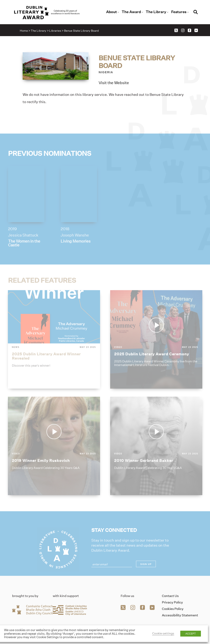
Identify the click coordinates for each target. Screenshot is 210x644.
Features (179, 12)
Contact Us (170, 596)
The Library (156, 12)
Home (24, 31)
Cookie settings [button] (163, 633)
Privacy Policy (172, 602)
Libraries (55, 31)
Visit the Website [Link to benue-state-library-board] (114, 83)
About (111, 12)
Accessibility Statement (180, 615)
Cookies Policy (173, 609)
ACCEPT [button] (191, 634)
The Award (131, 12)
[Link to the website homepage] (47, 13)
